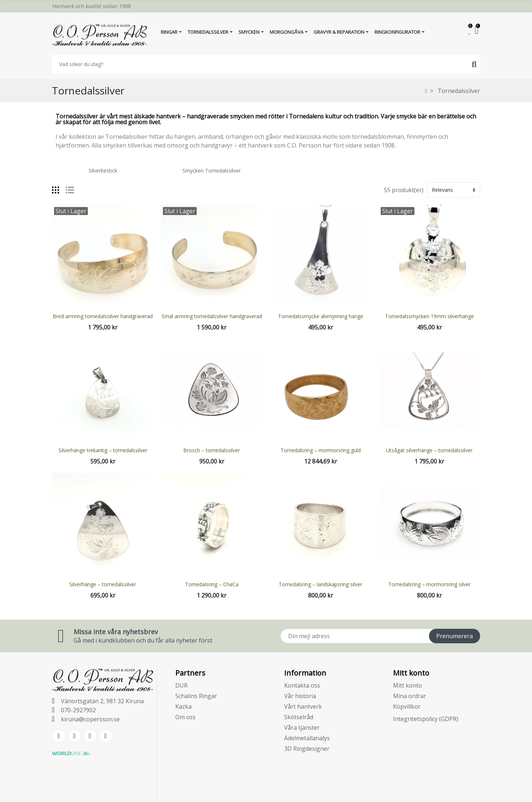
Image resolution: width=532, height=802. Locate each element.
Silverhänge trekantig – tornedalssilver (103, 450)
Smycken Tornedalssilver (212, 171)
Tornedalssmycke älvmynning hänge (321, 316)
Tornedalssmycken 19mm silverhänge (429, 316)
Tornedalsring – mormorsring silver (429, 584)
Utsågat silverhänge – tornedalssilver (429, 450)
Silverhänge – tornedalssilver (103, 584)
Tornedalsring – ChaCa (212, 584)
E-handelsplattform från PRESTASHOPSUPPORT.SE (266, 790)
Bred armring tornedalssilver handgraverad (103, 316)
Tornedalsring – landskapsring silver (320, 584)
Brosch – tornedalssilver (212, 450)
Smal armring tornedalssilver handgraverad (212, 316)
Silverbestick (103, 171)
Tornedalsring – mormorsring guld (321, 450)
